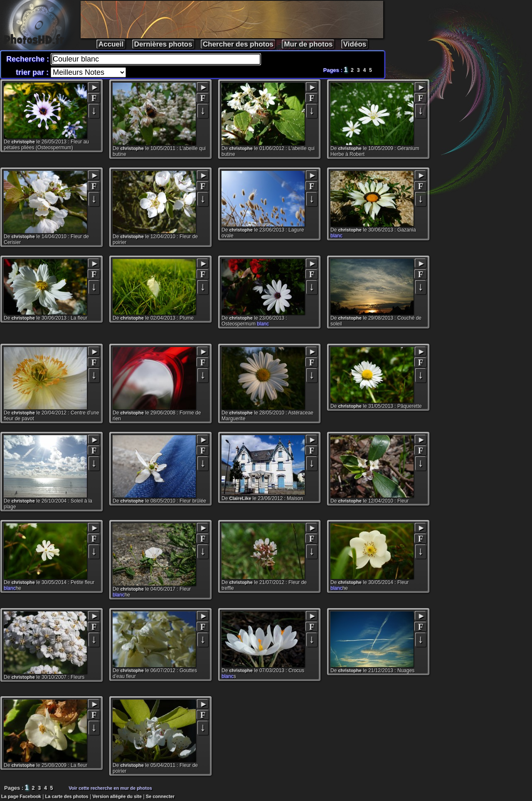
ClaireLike (240, 498)
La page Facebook (21, 796)
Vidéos (355, 44)
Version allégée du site (117, 796)
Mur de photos (308, 44)
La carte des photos (67, 796)
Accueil (111, 44)
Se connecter (160, 796)
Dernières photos (163, 44)
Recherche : (29, 59)
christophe (23, 142)
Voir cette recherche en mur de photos (111, 788)
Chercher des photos (238, 44)
